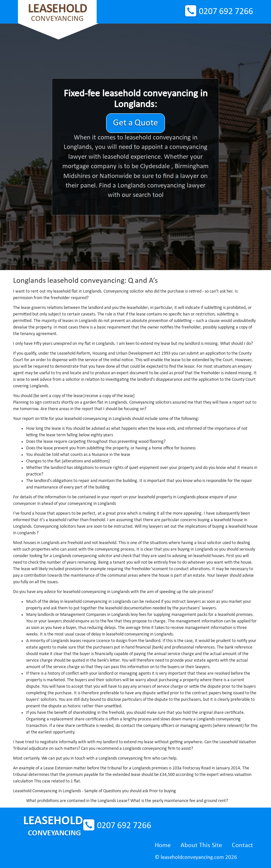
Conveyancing (57, 13)
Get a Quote (135, 123)
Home (163, 845)
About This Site (201, 845)
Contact (242, 845)
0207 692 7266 (226, 12)
